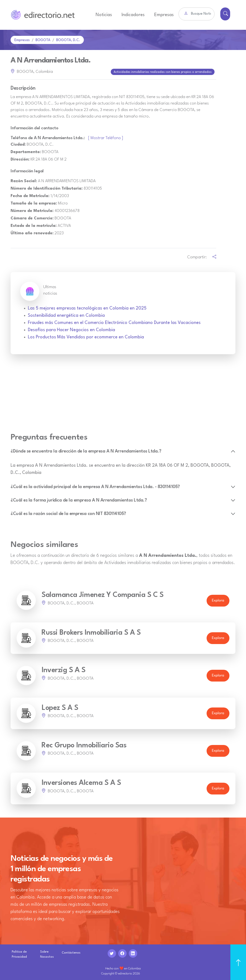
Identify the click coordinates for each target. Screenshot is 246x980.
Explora (218, 600)
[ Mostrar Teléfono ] (106, 137)
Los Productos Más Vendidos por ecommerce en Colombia (86, 336)
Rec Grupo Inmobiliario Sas (84, 745)
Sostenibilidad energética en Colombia (66, 315)
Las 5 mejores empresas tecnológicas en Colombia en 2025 (87, 307)
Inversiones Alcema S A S (81, 782)
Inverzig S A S (63, 669)
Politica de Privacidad (19, 953)
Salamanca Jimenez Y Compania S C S (102, 594)
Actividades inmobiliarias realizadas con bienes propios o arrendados (163, 72)
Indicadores (133, 15)
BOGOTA (43, 40)
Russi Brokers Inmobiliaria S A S (91, 632)
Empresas (164, 15)
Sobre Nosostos (47, 953)
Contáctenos (71, 952)
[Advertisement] (123, 395)
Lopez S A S (60, 707)
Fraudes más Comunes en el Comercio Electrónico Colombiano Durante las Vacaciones (114, 322)
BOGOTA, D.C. (68, 40)
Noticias (104, 15)
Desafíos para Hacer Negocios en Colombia (71, 329)
